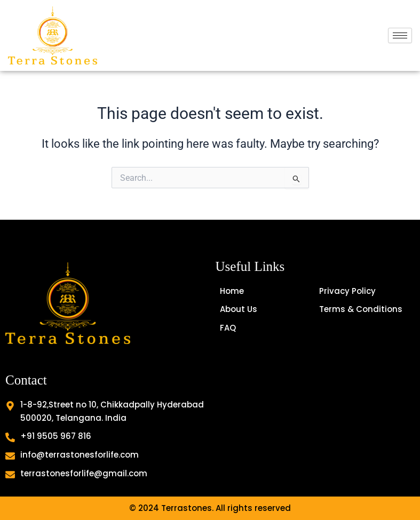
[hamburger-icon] (400, 35)
